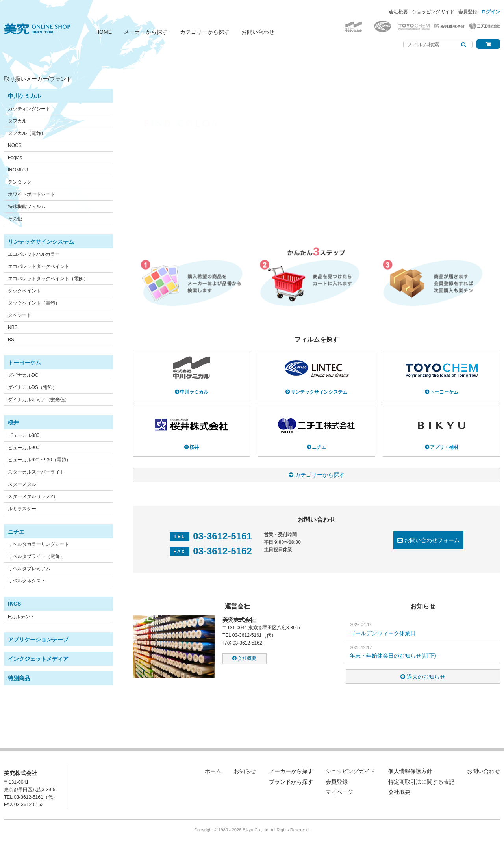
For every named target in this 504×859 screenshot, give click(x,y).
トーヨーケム (24, 363)
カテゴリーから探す (205, 32)
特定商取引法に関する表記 (421, 782)
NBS (13, 327)
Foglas (15, 158)
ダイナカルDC (23, 375)
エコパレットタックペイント (39, 266)
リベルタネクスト (27, 581)
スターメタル (22, 484)
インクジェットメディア (38, 659)
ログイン (491, 12)
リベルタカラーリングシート (39, 544)
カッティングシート (29, 109)
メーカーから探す (146, 32)
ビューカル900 (24, 448)
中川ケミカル (24, 96)
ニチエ (16, 532)
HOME (104, 32)
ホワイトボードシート (31, 194)
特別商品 (19, 678)
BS (11, 340)
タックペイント (24, 291)
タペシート (20, 315)
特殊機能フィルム (27, 206)
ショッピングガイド (433, 12)
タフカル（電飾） (27, 133)
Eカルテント (21, 617)
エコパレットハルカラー (34, 254)
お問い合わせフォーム (432, 540)
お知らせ (245, 771)
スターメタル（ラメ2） (33, 496)
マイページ (339, 792)
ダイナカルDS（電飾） (32, 387)
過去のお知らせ (426, 677)
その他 (15, 219)
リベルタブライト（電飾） (36, 556)
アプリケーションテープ (38, 640)
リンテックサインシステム (41, 242)
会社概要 (398, 12)
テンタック (20, 182)
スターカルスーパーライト (36, 472)
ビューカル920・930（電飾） (39, 460)
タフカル (17, 121)
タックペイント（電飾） (34, 303)
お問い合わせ (258, 32)
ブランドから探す (291, 782)
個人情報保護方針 (410, 771)
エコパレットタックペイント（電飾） (48, 279)
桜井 (13, 422)
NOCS (15, 145)
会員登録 (468, 12)
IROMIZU (18, 170)
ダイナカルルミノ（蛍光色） (39, 400)
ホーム (213, 771)
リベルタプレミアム (29, 569)
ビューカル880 (24, 435)
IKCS (14, 604)
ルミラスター (22, 509)
